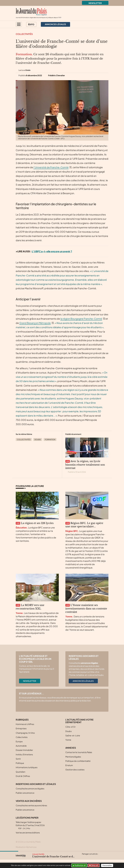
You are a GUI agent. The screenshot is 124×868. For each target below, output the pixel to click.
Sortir (18, 759)
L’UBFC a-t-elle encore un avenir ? (52, 251)
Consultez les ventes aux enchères (31, 805)
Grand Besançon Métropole (35, 323)
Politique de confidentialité (78, 761)
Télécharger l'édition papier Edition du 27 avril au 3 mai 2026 (30, 825)
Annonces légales (83, 681)
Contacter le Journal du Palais (79, 752)
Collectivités (24, 34)
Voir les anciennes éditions (28, 833)
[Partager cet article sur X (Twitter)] (84, 857)
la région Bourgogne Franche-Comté (81, 319)
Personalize (107, 865)
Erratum (69, 765)
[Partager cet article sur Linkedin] (95, 857)
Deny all (94, 865)
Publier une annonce (25, 793)
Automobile (21, 746)
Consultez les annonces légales (30, 789)
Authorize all (79, 865)
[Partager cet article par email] (100, 857)
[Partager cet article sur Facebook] (89, 857)
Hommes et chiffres (25, 724)
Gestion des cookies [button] (75, 770)
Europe (19, 741)
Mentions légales (73, 757)
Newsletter (95, 3)
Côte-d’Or (70, 727)
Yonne (68, 740)
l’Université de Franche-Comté (51, 167)
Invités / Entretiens (24, 754)
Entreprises (21, 728)
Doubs (38, 440)
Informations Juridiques (27, 767)
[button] (19, 24)
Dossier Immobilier (24, 750)
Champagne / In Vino (25, 733)
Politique (20, 763)
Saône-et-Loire (73, 735)
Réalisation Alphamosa (26, 847)
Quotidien (20, 772)
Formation (50, 440)
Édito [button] (31, 24)
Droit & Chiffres (23, 776)
